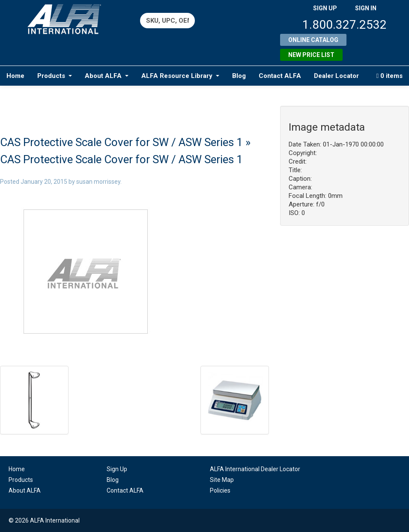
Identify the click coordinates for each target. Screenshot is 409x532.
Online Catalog (313, 40)
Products (55, 76)
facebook (332, 474)
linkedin (315, 474)
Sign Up (117, 469)
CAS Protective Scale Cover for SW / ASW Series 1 (121, 142)
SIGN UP (325, 8)
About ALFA (107, 76)
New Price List (311, 55)
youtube (349, 474)
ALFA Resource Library (180, 76)
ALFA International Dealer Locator (255, 469)
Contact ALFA (280, 76)
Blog (239, 76)
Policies (220, 490)
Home (15, 76)
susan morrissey (98, 182)
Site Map (222, 480)
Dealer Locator (336, 76)
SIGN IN (366, 8)
